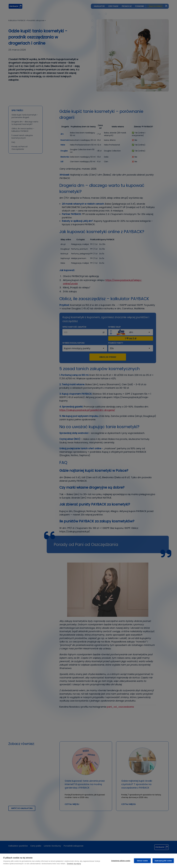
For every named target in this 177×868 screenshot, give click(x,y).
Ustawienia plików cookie (121, 861)
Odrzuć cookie (142, 861)
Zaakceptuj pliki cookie (163, 861)
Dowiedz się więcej (74, 864)
